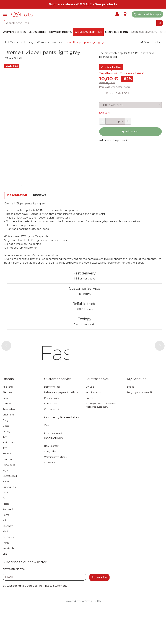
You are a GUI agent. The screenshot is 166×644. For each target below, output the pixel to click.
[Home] (22, 14)
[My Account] (118, 14)
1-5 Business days (84, 279)
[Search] (160, 23)
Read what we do (85, 325)
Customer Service (85, 288)
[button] (13, 58)
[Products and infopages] (6, 14)
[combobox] (83, 23)
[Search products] (83, 23)
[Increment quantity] (128, 121)
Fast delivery (85, 273)
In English (85, 294)
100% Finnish (84, 309)
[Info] (125, 14)
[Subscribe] (99, 616)
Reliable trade (84, 304)
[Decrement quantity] (102, 121)
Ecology (84, 319)
